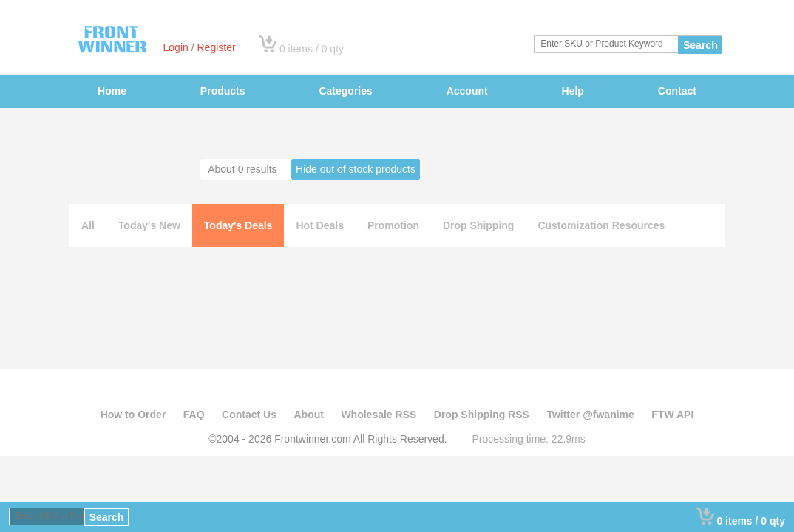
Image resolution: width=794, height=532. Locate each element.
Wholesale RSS (379, 415)
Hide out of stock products (356, 169)
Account (467, 91)
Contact (677, 91)
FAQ (194, 415)
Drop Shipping (478, 225)
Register (216, 47)
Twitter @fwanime (590, 415)
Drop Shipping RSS (482, 415)
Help (573, 91)
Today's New (149, 225)
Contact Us (249, 415)
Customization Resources (601, 225)
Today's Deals (238, 225)
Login (176, 47)
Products (223, 91)
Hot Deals (320, 225)
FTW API (672, 415)
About (308, 415)
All (88, 225)
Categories (345, 91)
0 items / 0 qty (312, 49)
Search (700, 45)
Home (112, 91)
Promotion (393, 225)
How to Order (133, 415)
